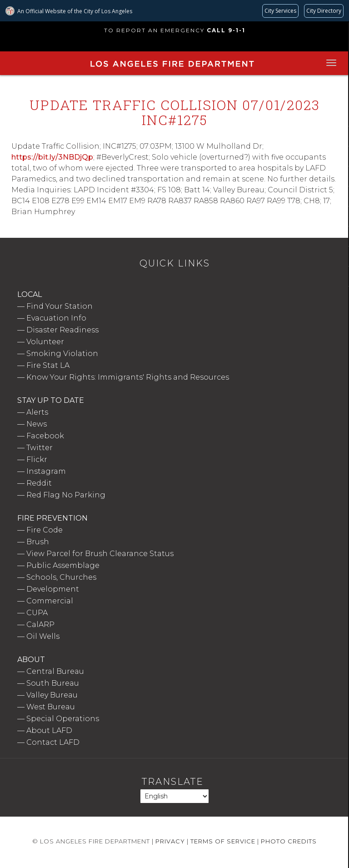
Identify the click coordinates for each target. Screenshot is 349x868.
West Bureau (51, 707)
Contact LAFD (53, 742)
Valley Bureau (52, 695)
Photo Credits (289, 841)
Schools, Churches (61, 577)
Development (53, 589)
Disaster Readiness (62, 330)
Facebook (45, 436)
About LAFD (49, 730)
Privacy (170, 841)
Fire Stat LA (48, 365)
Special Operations (63, 719)
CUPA (37, 613)
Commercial (50, 601)
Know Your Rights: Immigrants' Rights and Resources (128, 377)
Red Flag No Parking (66, 495)
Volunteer (45, 342)
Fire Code (45, 530)
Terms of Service (223, 841)
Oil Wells (43, 636)
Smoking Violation (62, 354)
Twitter (40, 448)
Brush (38, 542)
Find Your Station (60, 306)
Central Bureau (55, 671)
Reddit (39, 483)
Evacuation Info (56, 318)
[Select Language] (174, 796)
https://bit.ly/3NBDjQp (52, 157)
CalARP (40, 625)
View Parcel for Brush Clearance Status (100, 554)
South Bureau (53, 683)
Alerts (37, 412)
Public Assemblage (63, 565)
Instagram (46, 471)
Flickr (37, 459)
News (37, 424)
